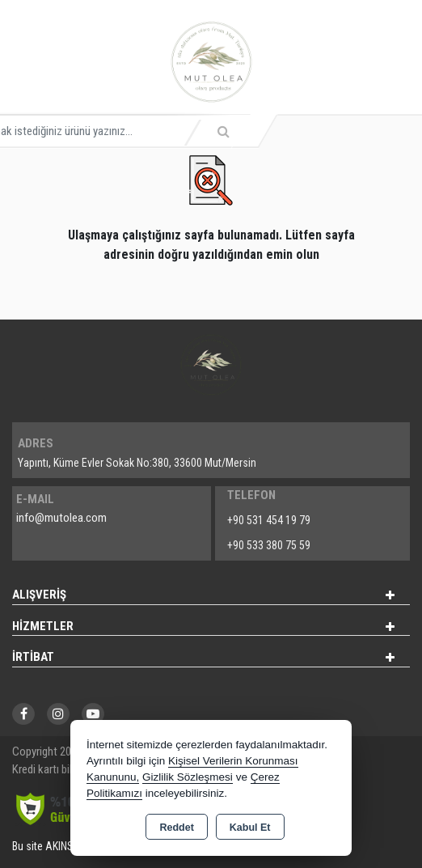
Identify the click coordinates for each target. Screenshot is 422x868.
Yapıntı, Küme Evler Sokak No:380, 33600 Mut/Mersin (137, 463)
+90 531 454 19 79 (269, 520)
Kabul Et (250, 828)
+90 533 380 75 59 (269, 545)
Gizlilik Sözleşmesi (188, 777)
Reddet (176, 828)
